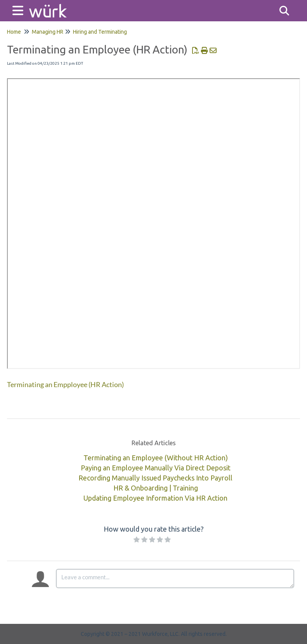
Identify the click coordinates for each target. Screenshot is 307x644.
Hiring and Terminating (100, 32)
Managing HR (48, 32)
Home (14, 32)
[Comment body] (175, 579)
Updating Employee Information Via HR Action (155, 498)
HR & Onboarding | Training (156, 488)
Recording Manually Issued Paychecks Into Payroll (155, 478)
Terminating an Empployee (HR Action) (65, 384)
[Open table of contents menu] (19, 9)
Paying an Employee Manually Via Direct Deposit (156, 468)
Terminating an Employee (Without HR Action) (156, 458)
